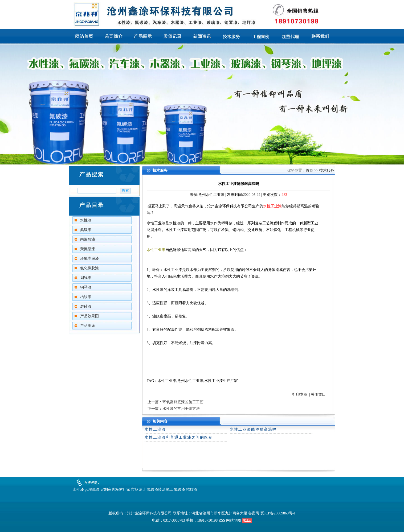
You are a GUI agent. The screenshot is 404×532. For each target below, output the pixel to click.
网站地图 (234, 520)
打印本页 (300, 395)
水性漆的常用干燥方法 (181, 409)
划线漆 (86, 278)
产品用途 (88, 326)
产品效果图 (89, 316)
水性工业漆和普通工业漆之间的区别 (179, 437)
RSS (222, 520)
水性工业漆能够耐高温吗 (253, 429)
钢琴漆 (86, 287)
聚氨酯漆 (88, 249)
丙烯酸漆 (88, 239)
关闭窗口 (318, 395)
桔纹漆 (86, 297)
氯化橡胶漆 (89, 268)
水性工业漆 (155, 429)
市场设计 (138, 490)
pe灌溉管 (92, 490)
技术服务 (327, 170)
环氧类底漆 (89, 259)
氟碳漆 (86, 230)
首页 (309, 170)
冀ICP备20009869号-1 (278, 513)
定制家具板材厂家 (115, 490)
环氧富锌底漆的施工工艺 (183, 402)
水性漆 (86, 220)
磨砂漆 (86, 306)
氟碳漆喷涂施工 (160, 490)
